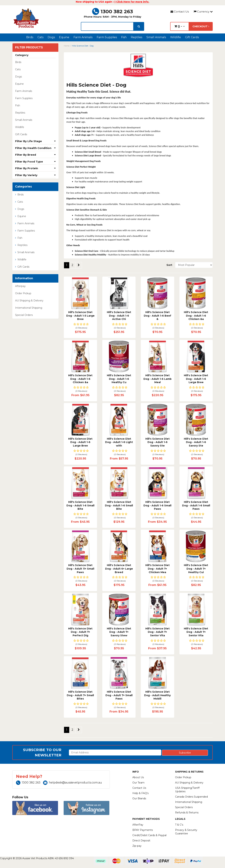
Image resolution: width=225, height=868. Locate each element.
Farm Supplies (107, 37)
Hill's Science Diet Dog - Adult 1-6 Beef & (157, 316)
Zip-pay (137, 846)
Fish (124, 37)
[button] (80, 326)
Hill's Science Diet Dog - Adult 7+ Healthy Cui (196, 569)
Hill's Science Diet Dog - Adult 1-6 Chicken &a (196, 316)
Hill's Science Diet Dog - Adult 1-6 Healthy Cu (119, 379)
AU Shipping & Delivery (29, 301)
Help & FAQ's (140, 793)
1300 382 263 (112, 11)
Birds (30, 37)
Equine (64, 37)
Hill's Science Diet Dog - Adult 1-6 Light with (119, 442)
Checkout (201, 26)
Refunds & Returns (187, 813)
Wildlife (176, 37)
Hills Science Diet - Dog (83, 46)
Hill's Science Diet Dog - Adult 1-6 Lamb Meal (157, 379)
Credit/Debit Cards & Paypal (149, 835)
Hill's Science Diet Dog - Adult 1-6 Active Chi (119, 316)
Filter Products (29, 48)
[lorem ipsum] (107, 26)
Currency (203, 12)
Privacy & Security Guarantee (186, 832)
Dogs (51, 37)
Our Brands (139, 798)
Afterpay (20, 286)
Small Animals (156, 37)
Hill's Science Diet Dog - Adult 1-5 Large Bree (80, 316)
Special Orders (24, 315)
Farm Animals (83, 37)
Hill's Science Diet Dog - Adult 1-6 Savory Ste (157, 442)
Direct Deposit (141, 841)
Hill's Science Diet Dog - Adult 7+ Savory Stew (119, 632)
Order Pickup (23, 293)
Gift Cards (192, 37)
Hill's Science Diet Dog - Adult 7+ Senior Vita (157, 632)
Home (67, 46)
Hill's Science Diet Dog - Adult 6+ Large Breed (119, 569)
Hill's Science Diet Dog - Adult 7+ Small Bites (80, 695)
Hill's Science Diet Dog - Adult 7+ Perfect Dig (80, 632)
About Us (138, 777)
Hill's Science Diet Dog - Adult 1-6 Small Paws (157, 505)
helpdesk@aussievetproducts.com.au (73, 783)
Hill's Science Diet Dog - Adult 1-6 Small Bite (80, 505)
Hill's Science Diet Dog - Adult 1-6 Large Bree (196, 379)
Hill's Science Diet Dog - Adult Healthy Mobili (157, 695)
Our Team (138, 783)
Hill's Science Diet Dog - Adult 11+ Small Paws (80, 569)
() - (180, 26)
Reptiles (136, 37)
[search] (139, 26)
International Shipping (29, 308)
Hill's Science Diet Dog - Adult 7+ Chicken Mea (157, 569)
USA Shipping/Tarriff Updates (187, 790)
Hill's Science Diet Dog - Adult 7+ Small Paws (119, 695)
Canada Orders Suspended (191, 797)
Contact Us (180, 12)
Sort (169, 265)
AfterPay (138, 825)
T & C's (179, 825)
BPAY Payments (143, 830)
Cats (40, 37)
